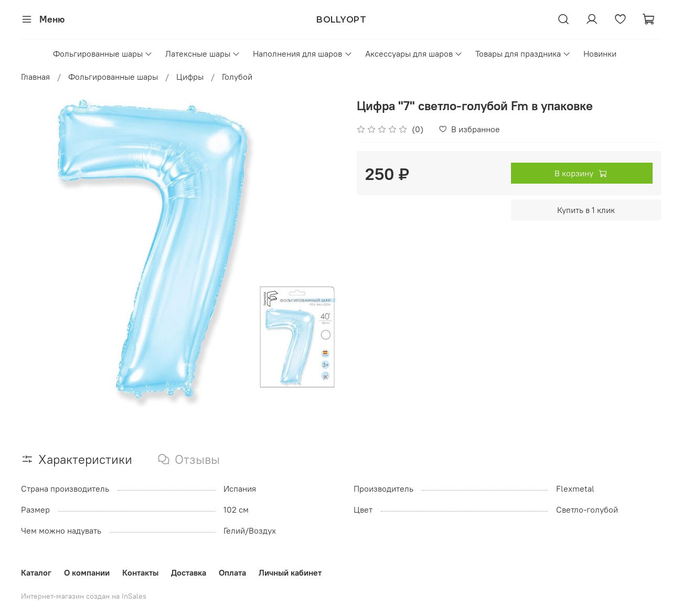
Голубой (237, 77)
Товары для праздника (523, 54)
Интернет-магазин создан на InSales (84, 596)
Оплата (232, 572)
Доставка (189, 572)
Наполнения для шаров (302, 54)
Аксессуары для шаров (414, 54)
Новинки (600, 54)
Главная (35, 77)
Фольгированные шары (103, 54)
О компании (87, 572)
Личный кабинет (290, 572)
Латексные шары (203, 54)
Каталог (36, 572)
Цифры (190, 77)
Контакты (140, 572)
